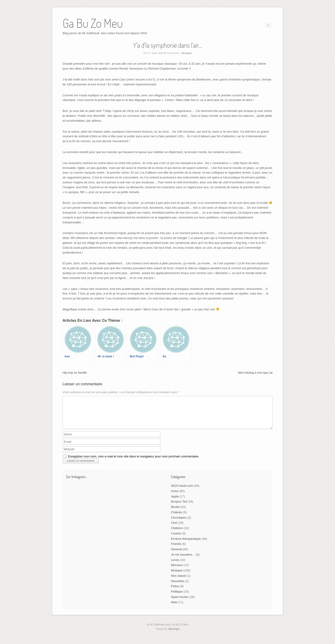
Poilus (175, 592)
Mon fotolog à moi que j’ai (255, 373)
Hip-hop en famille (75, 373)
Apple (175, 502)
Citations (177, 534)
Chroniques (179, 523)
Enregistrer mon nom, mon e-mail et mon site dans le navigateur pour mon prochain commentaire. (134, 462)
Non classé (178, 581)
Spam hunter (180, 602)
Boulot (175, 512)
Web (174, 608)
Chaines (177, 518)
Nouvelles (178, 587)
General (176, 555)
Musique (186, 53)
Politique (177, 597)
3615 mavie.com (182, 491)
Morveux (177, 571)
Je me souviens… (183, 560)
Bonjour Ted (179, 507)
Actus (175, 497)
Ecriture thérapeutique (186, 544)
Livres (175, 565)
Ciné (174, 528)
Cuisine (176, 539)
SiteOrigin (174, 634)
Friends (176, 549)
